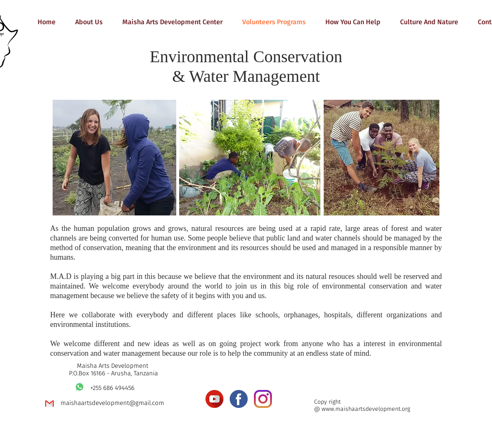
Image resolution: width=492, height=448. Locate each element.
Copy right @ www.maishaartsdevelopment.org (362, 405)
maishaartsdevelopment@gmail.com (112, 403)
